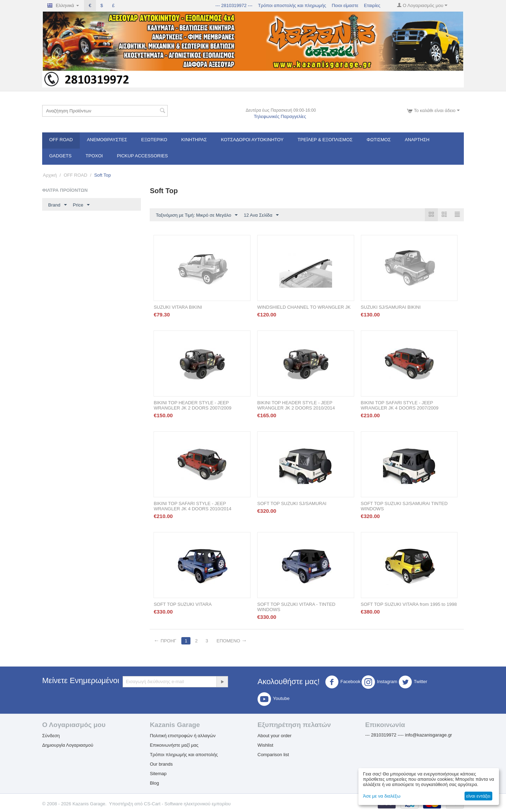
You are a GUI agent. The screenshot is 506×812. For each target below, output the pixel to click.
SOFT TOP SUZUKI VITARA (183, 604)
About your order (275, 736)
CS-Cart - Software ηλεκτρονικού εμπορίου (187, 804)
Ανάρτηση (417, 140)
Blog (154, 783)
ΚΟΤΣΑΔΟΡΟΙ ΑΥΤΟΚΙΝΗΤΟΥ (252, 140)
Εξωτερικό (154, 140)
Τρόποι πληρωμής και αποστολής (184, 755)
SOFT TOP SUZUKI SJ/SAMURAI (292, 503)
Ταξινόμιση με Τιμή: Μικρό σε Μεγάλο (197, 215)
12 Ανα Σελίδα (261, 215)
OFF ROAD (61, 140)
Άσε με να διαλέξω (382, 796)
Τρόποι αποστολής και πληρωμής (292, 5)
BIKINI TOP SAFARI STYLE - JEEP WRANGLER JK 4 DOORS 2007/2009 (400, 405)
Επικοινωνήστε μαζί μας (174, 745)
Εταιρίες (372, 5)
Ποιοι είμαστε (345, 5)
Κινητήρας (194, 140)
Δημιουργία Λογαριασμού (68, 745)
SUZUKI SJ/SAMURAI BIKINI (391, 307)
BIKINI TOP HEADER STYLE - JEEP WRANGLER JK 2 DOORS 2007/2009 (192, 405)
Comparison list (273, 755)
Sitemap (158, 774)
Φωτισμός (379, 140)
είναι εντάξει (478, 796)
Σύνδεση (51, 736)
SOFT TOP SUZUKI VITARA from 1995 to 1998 (409, 604)
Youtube (274, 699)
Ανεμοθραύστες (107, 140)
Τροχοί (94, 156)
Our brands (161, 764)
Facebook (343, 682)
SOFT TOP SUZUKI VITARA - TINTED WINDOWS (296, 607)
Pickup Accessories (142, 156)
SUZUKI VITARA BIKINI (178, 307)
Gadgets (60, 156)
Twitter (413, 682)
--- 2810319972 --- (234, 5)
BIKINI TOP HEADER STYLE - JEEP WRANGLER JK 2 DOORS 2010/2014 (296, 405)
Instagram (379, 682)
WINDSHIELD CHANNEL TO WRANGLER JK (304, 307)
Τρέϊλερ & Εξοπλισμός (325, 140)
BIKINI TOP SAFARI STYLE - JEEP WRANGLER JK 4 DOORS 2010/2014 (192, 506)
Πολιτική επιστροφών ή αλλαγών (183, 736)
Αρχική (50, 175)
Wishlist (265, 745)
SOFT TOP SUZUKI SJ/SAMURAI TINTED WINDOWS (404, 506)
